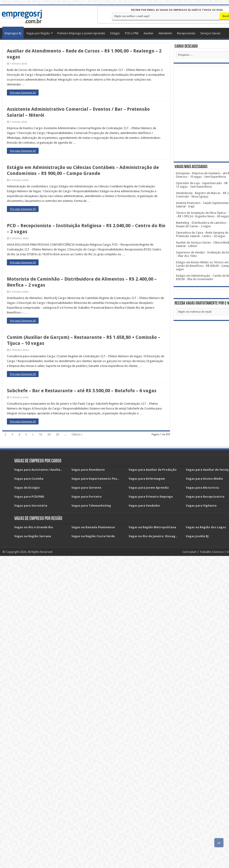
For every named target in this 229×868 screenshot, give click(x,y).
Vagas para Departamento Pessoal (98, 479)
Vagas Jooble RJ (197, 536)
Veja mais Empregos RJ (23, 93)
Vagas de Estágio (27, 488)
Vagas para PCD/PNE (29, 497)
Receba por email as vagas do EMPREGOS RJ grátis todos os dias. (177, 10)
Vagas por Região (38, 33)
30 (57, 434)
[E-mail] (166, 16)
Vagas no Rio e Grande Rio (34, 527)
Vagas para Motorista (202, 488)
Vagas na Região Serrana (33, 536)
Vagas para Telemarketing (91, 506)
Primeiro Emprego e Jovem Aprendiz (81, 33)
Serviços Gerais (210, 33)
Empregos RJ (13, 33)
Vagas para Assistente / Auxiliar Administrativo (50, 470)
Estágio (115, 33)
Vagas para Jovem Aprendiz (149, 488)
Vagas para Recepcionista (205, 497)
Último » (77, 434)
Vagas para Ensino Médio (204, 479)
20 (49, 434)
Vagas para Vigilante (201, 506)
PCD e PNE (132, 33)
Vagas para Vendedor (144, 506)
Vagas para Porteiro (87, 497)
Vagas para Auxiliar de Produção (153, 470)
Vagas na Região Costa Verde (93, 536)
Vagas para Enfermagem (147, 479)
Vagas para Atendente (88, 470)
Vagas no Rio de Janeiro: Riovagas (154, 536)
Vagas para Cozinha (29, 479)
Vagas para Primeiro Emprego (151, 497)
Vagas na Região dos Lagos (206, 527)
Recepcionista (186, 33)
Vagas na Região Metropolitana (152, 527)
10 (40, 434)
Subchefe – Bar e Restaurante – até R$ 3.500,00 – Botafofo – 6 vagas (82, 391)
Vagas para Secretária (31, 506)
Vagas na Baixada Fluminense (93, 527)
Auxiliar (148, 33)
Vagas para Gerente (86, 488)
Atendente (165, 33)
